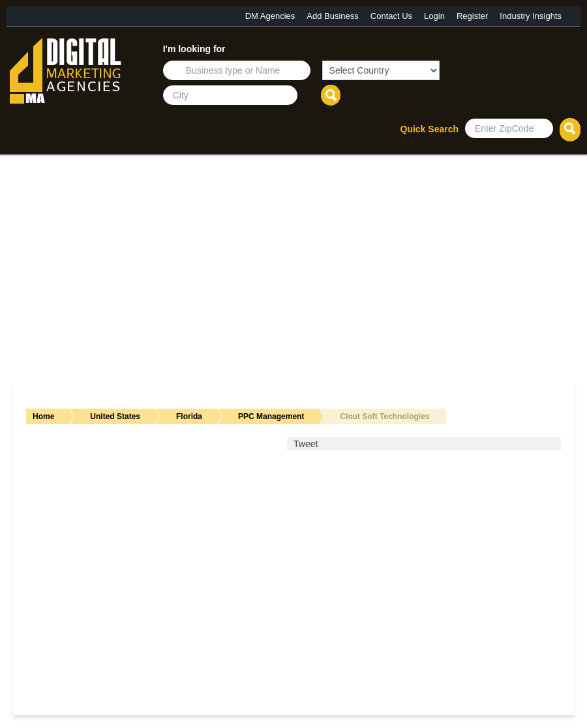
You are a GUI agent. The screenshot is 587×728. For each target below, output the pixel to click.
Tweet (306, 444)
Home (43, 416)
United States (115, 416)
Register (472, 16)
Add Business (333, 16)
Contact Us (391, 16)
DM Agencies (270, 16)
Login (434, 16)
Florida (189, 416)
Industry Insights (531, 16)
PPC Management (271, 416)
